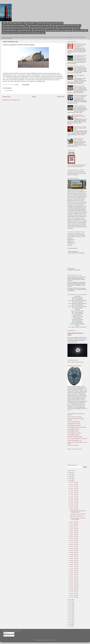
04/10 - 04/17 (74, 569)
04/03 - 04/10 (74, 571)
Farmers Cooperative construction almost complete (78, 519)
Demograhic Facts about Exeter (75, 437)
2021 (70, 600)
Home (5, 23)
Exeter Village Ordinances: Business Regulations (15, 28)
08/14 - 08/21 (74, 532)
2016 (70, 610)
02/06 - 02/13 (74, 587)
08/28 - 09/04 (74, 528)
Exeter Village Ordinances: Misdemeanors (68, 28)
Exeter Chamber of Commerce (75, 417)
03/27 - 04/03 (74, 573)
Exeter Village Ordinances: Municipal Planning (50, 23)
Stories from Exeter (39, 30)
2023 (70, 479)
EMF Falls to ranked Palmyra (77, 516)
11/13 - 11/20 (74, 495)
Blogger (53, 640)
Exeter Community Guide (80, 30)
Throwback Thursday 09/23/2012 (78, 514)
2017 (70, 608)
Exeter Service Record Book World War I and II (32, 33)
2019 (70, 604)
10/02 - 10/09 (74, 507)
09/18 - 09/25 (74, 522)
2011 (70, 620)
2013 (70, 616)
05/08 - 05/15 (74, 561)
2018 (70, 606)
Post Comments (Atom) (15, 100)
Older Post (61, 97)
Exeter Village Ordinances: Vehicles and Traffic (43, 28)
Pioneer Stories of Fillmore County (75, 362)
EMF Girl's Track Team (79, 86)
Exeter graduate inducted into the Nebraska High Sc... (78, 511)
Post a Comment (9, 91)
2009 (70, 624)
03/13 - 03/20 (74, 577)
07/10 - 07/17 (74, 542)
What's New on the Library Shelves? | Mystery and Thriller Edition (80, 45)
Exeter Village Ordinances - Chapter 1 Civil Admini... (22, 23)
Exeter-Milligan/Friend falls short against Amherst (80, 56)
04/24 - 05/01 (74, 565)
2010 (70, 622)
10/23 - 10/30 (74, 501)
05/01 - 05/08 (74, 563)
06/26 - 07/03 (74, 546)
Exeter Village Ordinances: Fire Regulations (14, 25)
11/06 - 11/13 (74, 497)
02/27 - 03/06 (74, 581)
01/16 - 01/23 (74, 593)
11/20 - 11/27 (74, 493)
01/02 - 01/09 (74, 597)
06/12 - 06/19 (74, 550)
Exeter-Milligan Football (73, 429)
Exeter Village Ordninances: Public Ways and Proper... (66, 25)
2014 (70, 614)
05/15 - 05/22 (74, 559)
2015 (70, 612)
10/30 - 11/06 (74, 499)
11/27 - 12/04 (74, 491)
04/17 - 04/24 (74, 567)
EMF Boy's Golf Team (79, 66)
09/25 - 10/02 (74, 509)
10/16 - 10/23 (74, 503)
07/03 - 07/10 (74, 544)
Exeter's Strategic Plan (65, 30)
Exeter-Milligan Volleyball (73, 435)
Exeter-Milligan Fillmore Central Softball (77, 427)
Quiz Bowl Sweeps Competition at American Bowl (80, 116)
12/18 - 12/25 (74, 485)
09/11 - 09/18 (74, 524)
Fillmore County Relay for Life (74, 440)
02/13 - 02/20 (74, 585)
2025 (70, 475)
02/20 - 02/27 (74, 583)
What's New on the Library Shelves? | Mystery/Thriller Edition (80, 128)
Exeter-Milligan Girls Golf (73, 431)
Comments (7, 635)
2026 (70, 473)
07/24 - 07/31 (74, 538)
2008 (70, 626)
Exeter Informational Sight (74, 422)
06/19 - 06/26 (74, 548)
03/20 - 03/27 (74, 575)
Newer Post (7, 97)
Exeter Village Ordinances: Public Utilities (39, 25)
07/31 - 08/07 (74, 536)
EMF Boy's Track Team (79, 106)
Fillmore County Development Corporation (77, 438)
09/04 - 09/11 (74, 526)
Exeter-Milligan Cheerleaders (74, 425)
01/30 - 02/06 (74, 589)
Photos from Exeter (52, 30)
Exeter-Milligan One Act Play (74, 433)
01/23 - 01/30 (74, 591)
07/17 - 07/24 (74, 540)
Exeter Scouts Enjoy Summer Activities (79, 139)
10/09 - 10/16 (74, 505)
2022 (70, 481)
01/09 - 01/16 (74, 595)
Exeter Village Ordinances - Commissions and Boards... (17, 30)
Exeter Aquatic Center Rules (10, 33)
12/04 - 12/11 (74, 489)
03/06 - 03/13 (74, 579)
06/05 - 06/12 (74, 552)
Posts (6, 633)
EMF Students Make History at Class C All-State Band (80, 96)
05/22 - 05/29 (74, 557)
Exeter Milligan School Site (74, 424)
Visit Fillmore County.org (73, 445)
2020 (70, 602)
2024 (70, 477)
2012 (70, 618)
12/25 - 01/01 (74, 483)
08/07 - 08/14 (74, 534)
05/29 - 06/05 (74, 555)
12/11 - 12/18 (74, 487)
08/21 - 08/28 (74, 530)
